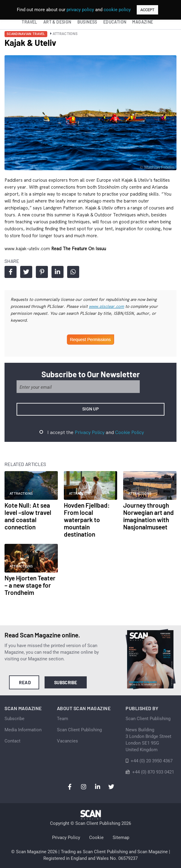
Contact (12, 741)
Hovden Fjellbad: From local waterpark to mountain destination (87, 520)
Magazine (143, 22)
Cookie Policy (130, 432)
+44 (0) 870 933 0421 (153, 772)
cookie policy (117, 10)
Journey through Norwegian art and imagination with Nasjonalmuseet (148, 516)
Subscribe (66, 682)
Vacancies (67, 741)
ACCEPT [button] (147, 10)
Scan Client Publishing (79, 730)
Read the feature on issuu (79, 249)
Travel (29, 22)
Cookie (96, 838)
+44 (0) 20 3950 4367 (152, 761)
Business (87, 22)
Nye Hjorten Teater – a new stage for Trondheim (30, 585)
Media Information (23, 730)
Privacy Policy (90, 432)
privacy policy (80, 10)
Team (62, 719)
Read (25, 682)
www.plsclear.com (106, 306)
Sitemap (121, 838)
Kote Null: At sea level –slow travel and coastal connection (28, 516)
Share (11, 272)
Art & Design (57, 22)
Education (115, 22)
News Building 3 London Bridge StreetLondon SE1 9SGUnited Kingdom (148, 740)
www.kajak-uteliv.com (28, 249)
